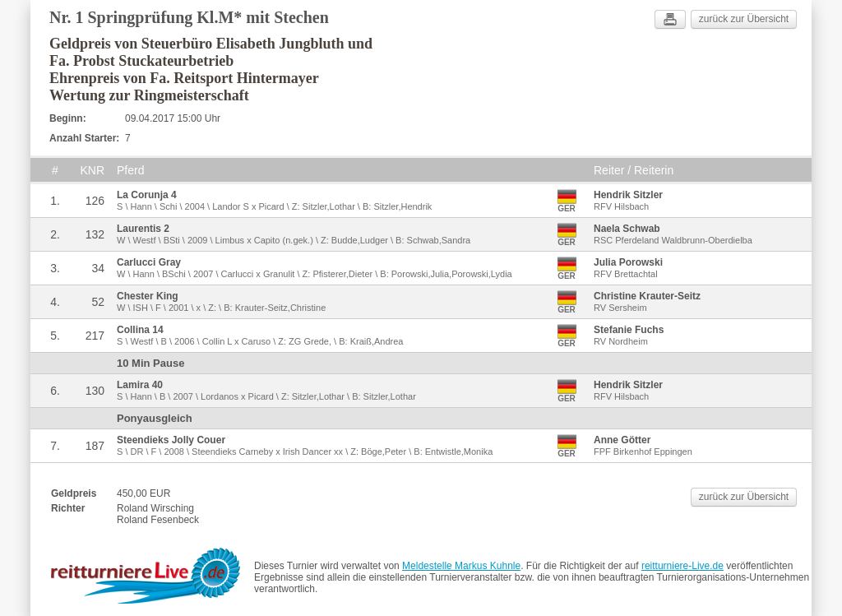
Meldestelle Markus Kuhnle (461, 566)
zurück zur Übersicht (744, 19)
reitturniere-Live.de (682, 566)
